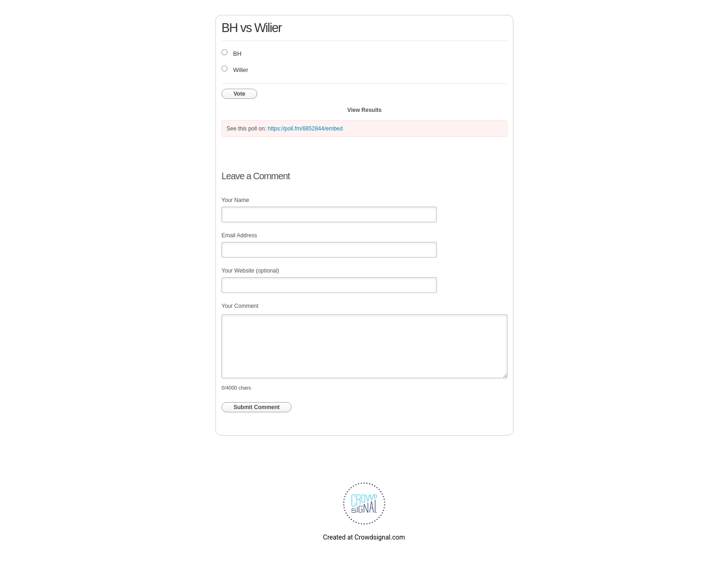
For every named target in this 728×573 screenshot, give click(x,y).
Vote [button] (239, 94)
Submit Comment (257, 407)
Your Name (235, 200)
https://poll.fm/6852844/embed (305, 129)
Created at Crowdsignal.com (364, 537)
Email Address (239, 235)
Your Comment (240, 306)
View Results (364, 110)
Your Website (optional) (250, 271)
